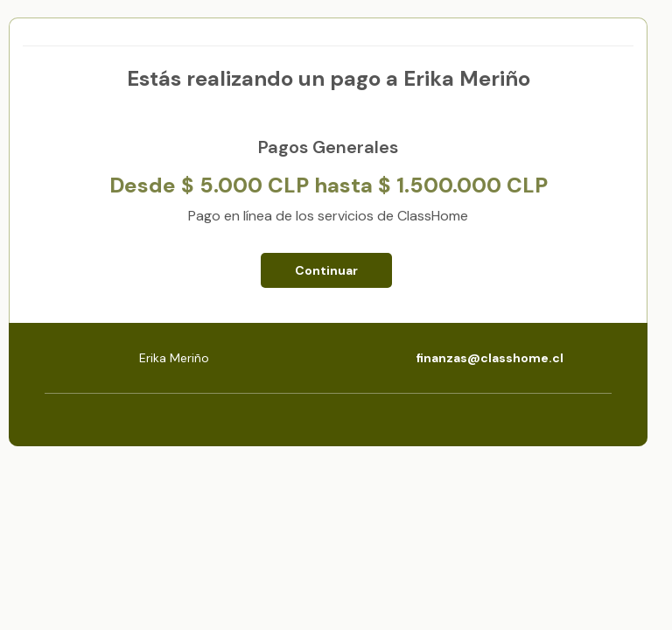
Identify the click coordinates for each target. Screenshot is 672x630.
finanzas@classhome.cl (490, 358)
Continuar (326, 270)
